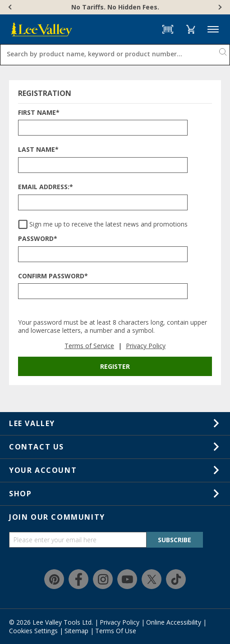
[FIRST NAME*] (103, 128)
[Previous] (11, 7)
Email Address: (46, 187)
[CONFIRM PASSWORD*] (103, 291)
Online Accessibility (174, 622)
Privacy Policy (146, 346)
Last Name (38, 150)
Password (38, 239)
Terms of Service (89, 346)
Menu (213, 29)
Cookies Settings (33, 631)
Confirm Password (53, 276)
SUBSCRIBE (175, 540)
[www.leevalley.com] (42, 29)
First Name (39, 113)
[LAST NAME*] (103, 165)
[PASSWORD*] (103, 254)
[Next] (219, 7)
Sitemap (76, 631)
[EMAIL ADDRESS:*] (103, 202)
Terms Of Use (116, 631)
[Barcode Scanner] (168, 29)
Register (115, 366)
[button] (191, 29)
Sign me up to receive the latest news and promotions (108, 224)
